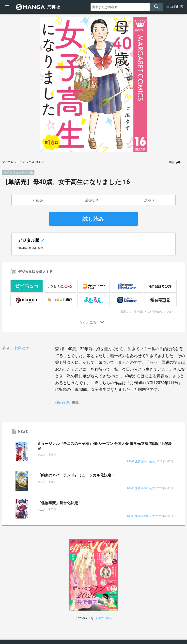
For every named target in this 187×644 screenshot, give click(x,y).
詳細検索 (177, 7)
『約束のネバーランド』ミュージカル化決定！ (76, 475)
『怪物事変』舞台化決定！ (60, 503)
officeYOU (63, 402)
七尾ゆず (22, 348)
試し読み (93, 219)
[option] (93, 84)
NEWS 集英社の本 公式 (141, 462)
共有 (172, 162)
